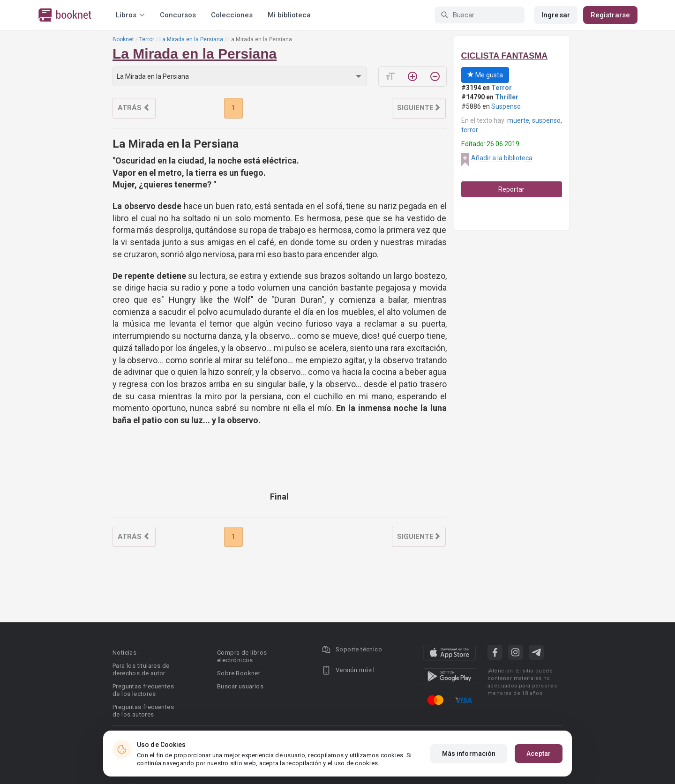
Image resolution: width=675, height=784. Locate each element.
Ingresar (556, 15)
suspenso (546, 120)
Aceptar (539, 754)
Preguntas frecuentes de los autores (143, 711)
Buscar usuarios (240, 686)
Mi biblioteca (289, 15)
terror (470, 130)
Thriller (507, 97)
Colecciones (232, 15)
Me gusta (485, 75)
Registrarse (610, 15)
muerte (518, 120)
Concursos (178, 15)
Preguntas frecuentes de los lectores (143, 690)
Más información (469, 754)
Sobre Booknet (239, 673)
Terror (147, 39)
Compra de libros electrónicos (242, 656)
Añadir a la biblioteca (502, 158)
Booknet (123, 39)
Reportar (511, 189)
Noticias (124, 653)
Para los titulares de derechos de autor (141, 669)
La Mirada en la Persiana (191, 39)
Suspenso (506, 106)
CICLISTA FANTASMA (505, 56)
